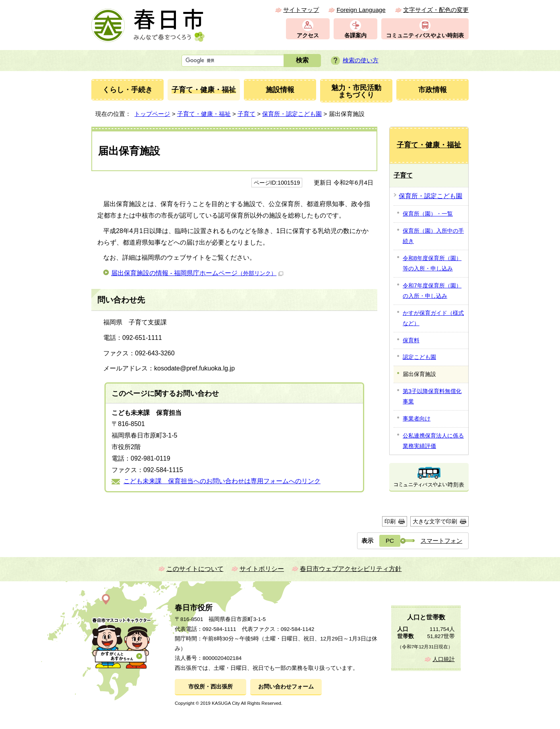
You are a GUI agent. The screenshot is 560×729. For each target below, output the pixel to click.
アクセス (308, 36)
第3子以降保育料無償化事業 (432, 396)
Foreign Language (361, 10)
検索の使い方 (361, 60)
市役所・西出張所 (210, 687)
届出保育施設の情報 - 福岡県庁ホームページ (197, 273)
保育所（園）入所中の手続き (433, 236)
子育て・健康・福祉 (204, 114)
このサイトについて (195, 569)
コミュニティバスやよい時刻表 (425, 36)
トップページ (152, 114)
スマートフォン (441, 541)
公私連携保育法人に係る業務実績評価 (433, 441)
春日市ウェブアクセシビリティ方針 (351, 569)
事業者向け (417, 418)
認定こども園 (419, 357)
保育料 (411, 340)
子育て (246, 114)
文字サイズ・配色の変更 (436, 10)
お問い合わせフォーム (286, 687)
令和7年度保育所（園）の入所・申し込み (432, 291)
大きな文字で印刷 (435, 521)
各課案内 (355, 36)
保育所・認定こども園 (292, 114)
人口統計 (444, 659)
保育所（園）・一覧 (428, 214)
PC (390, 541)
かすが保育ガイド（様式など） (433, 318)
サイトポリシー (262, 569)
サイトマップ (301, 10)
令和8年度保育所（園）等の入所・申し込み (432, 263)
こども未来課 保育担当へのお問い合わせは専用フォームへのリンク (222, 481)
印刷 (390, 521)
